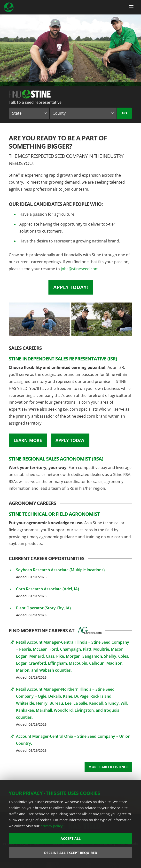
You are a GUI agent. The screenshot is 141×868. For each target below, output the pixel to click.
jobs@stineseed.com (80, 269)
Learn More (28, 440)
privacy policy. (52, 826)
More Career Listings (108, 767)
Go (124, 113)
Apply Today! (71, 287)
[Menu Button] (131, 7)
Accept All (71, 838)
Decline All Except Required (71, 853)
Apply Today (70, 440)
